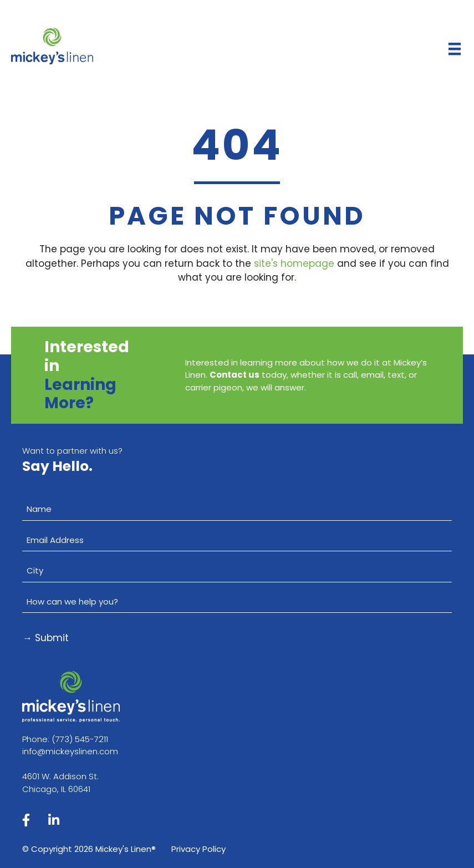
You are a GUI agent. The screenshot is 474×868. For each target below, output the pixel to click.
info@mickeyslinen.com (70, 751)
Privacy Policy (198, 849)
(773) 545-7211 (80, 739)
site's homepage (294, 263)
